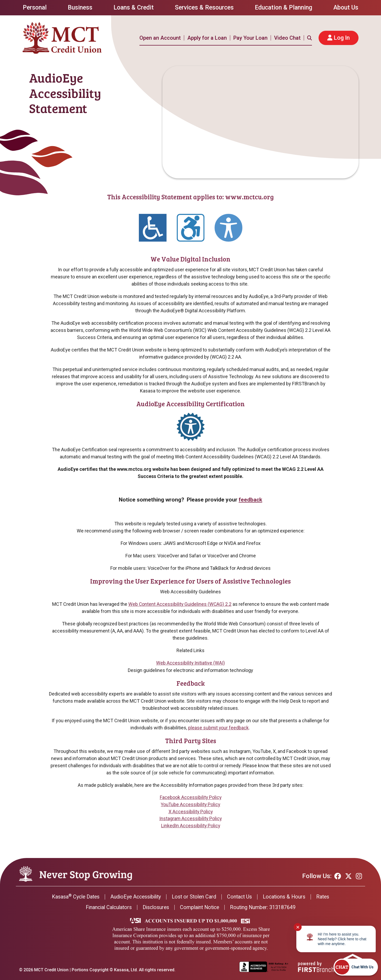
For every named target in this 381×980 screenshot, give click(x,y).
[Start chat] (356, 967)
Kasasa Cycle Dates (73, 897)
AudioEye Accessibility (135, 897)
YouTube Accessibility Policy (190, 804)
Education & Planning (284, 8)
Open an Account (160, 38)
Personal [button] (35, 8)
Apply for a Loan (207, 38)
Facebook (338, 876)
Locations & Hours (287, 897)
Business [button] (80, 8)
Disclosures (155, 907)
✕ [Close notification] (298, 927)
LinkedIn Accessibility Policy (191, 826)
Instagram (359, 876)
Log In (342, 38)
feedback (250, 500)
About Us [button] (346, 8)
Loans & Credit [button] (134, 8)
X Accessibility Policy (191, 812)
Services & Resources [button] (204, 8)
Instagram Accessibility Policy (191, 819)
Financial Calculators (106, 907)
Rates (326, 897)
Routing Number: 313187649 (265, 907)
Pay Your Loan (250, 38)
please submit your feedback (218, 727)
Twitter (348, 876)
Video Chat (287, 38)
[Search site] (310, 38)
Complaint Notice (201, 907)
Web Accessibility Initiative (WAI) (191, 663)
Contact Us (241, 897)
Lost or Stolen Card (195, 897)
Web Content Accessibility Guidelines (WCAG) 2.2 (180, 604)
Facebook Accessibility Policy (191, 797)
